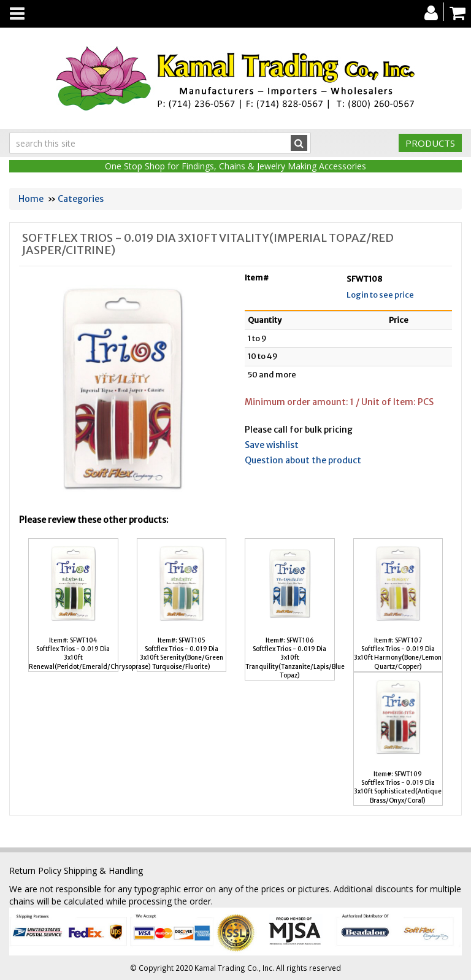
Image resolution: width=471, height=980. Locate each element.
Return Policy (35, 870)
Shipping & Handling (103, 870)
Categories (81, 199)
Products (430, 143)
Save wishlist (272, 445)
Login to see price (380, 295)
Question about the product (303, 460)
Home (31, 199)
